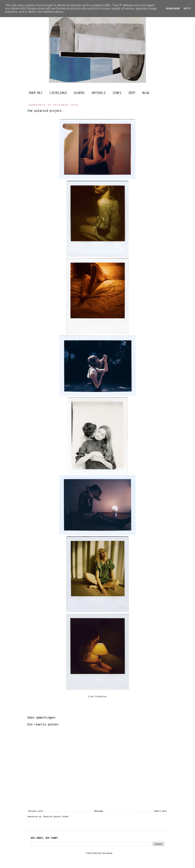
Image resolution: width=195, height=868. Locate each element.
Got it (187, 9)
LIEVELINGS (58, 93)
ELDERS (79, 93)
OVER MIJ (36, 93)
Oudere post (160, 811)
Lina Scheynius (97, 696)
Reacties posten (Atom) (56, 816)
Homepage (99, 811)
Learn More (173, 9)
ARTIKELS (98, 93)
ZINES (117, 93)
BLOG (146, 93)
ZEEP (132, 93)
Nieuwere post (36, 811)
